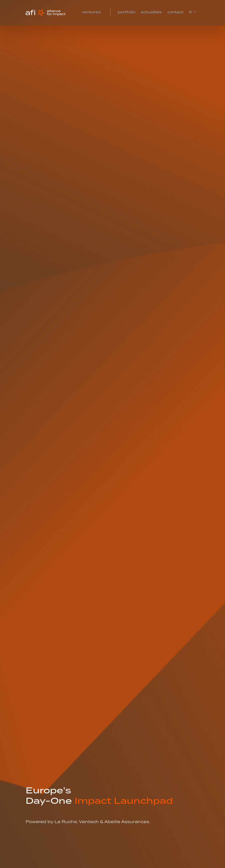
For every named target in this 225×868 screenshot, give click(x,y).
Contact (175, 12)
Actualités (151, 12)
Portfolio (127, 12)
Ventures (91, 12)
